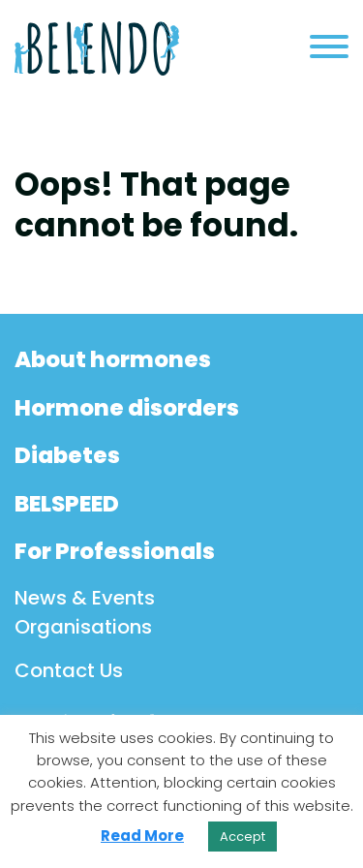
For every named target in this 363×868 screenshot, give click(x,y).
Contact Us (69, 670)
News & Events (85, 598)
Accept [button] (242, 837)
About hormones (113, 359)
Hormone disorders (127, 408)
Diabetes (67, 455)
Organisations (83, 627)
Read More (142, 836)
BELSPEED (67, 504)
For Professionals (115, 551)
